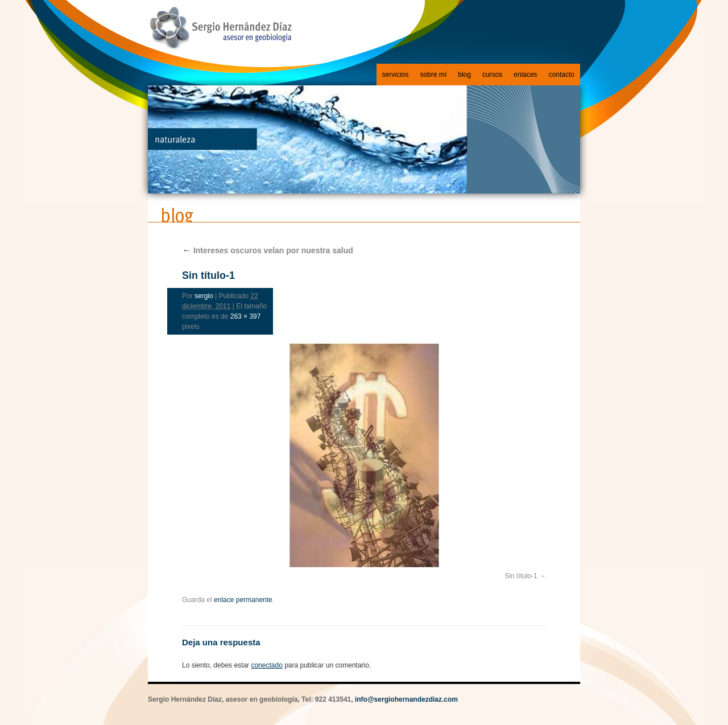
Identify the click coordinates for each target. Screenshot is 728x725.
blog (464, 75)
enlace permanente (243, 600)
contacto (562, 75)
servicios (396, 75)
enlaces (525, 75)
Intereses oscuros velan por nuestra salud (268, 250)
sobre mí (434, 75)
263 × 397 (246, 316)
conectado (266, 665)
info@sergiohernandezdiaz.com (406, 699)
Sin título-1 (521, 576)
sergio (204, 296)
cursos (492, 75)
